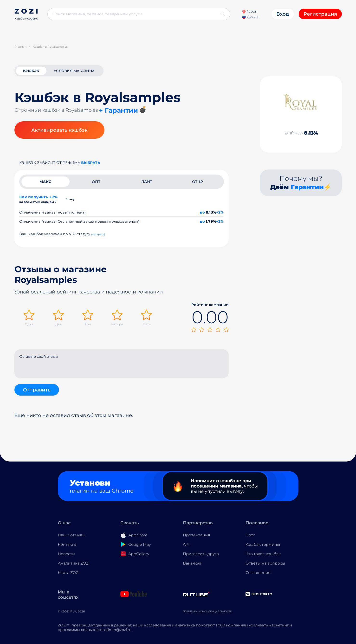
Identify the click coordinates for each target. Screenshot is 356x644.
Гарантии (307, 187)
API (186, 544)
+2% (220, 212)
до (202, 212)
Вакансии (193, 563)
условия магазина (74, 71)
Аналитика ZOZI (74, 563)
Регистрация (320, 14)
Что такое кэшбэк (263, 554)
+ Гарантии (118, 110)
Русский (251, 17)
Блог (250, 535)
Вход (283, 14)
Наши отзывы (72, 535)
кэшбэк (31, 71)
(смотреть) (98, 234)
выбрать (91, 163)
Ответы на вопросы (265, 563)
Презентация (197, 535)
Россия (250, 11)
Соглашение (258, 573)
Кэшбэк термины (263, 544)
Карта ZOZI (69, 573)
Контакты (67, 544)
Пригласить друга (201, 554)
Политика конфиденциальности (207, 611)
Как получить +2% (39, 199)
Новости (66, 554)
